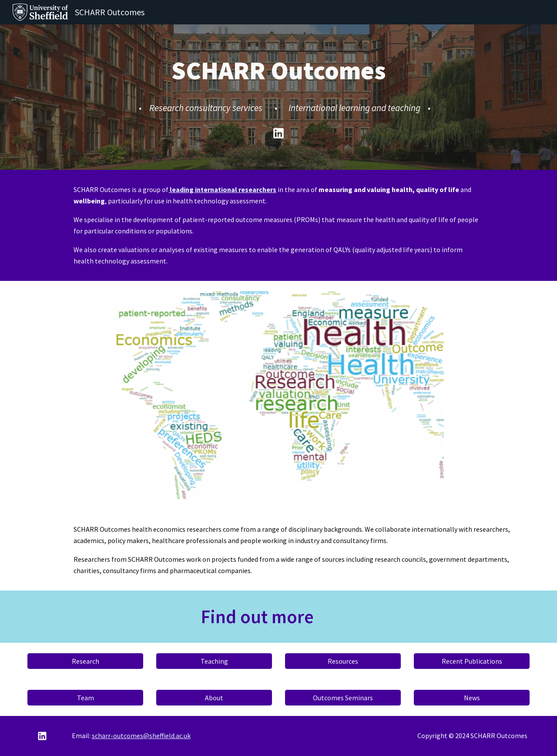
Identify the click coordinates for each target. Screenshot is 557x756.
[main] (278, 85)
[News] (472, 698)
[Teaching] (214, 661)
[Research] (85, 661)
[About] (214, 698)
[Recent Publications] (472, 661)
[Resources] (343, 661)
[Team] (85, 698)
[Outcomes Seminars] (343, 698)
